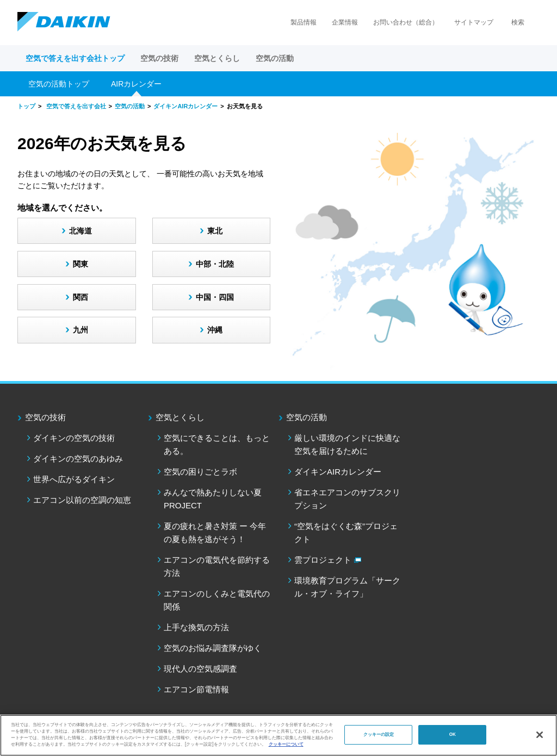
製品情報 (304, 22)
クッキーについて (286, 744)
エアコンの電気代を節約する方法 (217, 566)
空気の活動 (130, 106)
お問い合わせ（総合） (406, 22)
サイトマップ (474, 22)
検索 (518, 22)
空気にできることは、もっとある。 (217, 444)
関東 (81, 264)
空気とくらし (180, 417)
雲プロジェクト (323, 560)
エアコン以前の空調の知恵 (82, 500)
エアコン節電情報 (196, 689)
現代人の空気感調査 (200, 669)
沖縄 (215, 330)
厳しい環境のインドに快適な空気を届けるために (347, 444)
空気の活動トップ (59, 84)
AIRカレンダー (136, 84)
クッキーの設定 (379, 735)
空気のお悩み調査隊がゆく (213, 648)
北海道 (81, 231)
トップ (26, 106)
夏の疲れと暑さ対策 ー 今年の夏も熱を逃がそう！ (215, 533)
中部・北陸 (215, 264)
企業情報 (345, 22)
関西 (81, 297)
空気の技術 (45, 417)
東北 (215, 231)
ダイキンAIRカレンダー (185, 106)
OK (453, 735)
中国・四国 (215, 297)
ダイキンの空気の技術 (74, 438)
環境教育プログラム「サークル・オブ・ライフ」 (347, 587)
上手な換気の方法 (196, 627)
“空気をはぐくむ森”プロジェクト (346, 533)
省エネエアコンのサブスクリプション (347, 499)
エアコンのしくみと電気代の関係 (217, 600)
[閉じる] (540, 735)
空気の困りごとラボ (200, 472)
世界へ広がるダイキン (74, 479)
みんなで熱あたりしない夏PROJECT (213, 499)
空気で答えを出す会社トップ (75, 58)
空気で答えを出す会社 (76, 106)
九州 (81, 330)
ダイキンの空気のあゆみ (78, 459)
